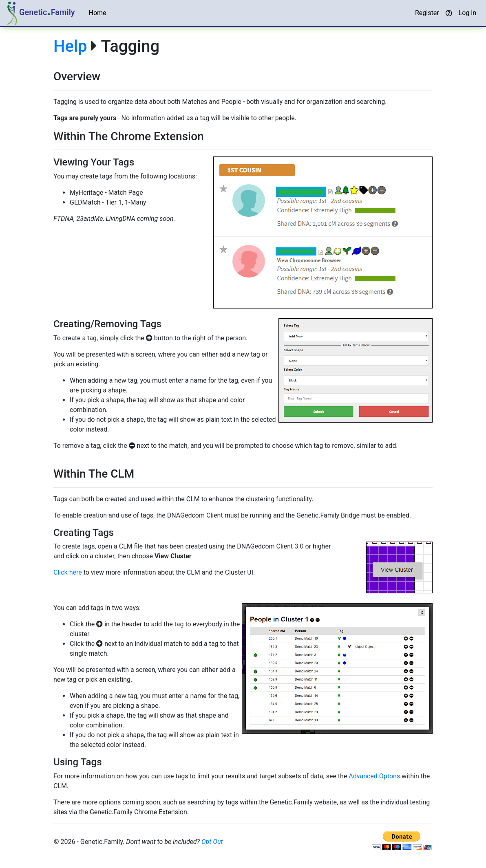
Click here (68, 572)
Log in (467, 13)
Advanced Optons (374, 776)
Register (427, 13)
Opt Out (212, 842)
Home (98, 13)
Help (70, 46)
